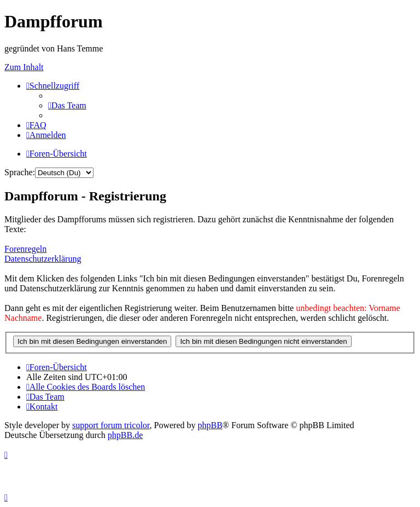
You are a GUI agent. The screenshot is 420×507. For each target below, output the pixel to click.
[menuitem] (67, 105)
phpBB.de (125, 435)
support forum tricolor (111, 425)
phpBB (210, 425)
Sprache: (20, 172)
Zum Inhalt (24, 67)
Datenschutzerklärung (43, 259)
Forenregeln (25, 249)
